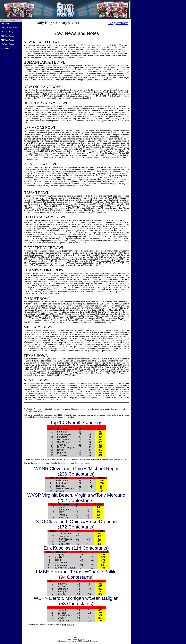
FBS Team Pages (7, 36)
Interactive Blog (7, 32)
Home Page (5, 24)
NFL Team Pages (7, 44)
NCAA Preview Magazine (76, 639)
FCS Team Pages (7, 40)
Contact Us (5, 48)
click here (71, 625)
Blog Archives (118, 23)
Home (76, 637)
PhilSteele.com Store (9, 28)
